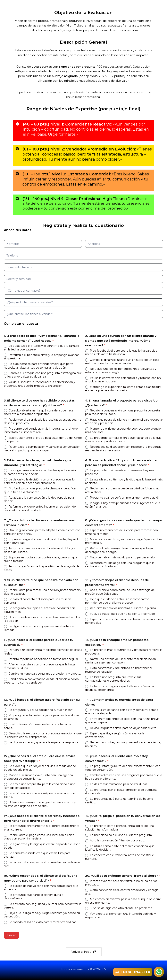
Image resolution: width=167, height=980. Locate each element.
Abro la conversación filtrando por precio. (115, 840)
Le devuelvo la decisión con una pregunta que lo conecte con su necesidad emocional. (39, 481)
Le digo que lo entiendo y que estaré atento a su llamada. (40, 628)
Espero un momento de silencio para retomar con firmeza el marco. (121, 532)
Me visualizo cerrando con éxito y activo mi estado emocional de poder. (122, 712)
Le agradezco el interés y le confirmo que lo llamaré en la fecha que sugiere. (42, 348)
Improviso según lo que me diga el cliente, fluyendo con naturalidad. (42, 541)
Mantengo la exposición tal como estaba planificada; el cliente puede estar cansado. (123, 389)
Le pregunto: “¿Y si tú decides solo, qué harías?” (39, 710)
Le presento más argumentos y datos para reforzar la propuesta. (124, 652)
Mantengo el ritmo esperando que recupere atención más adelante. (124, 430)
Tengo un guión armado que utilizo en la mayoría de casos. (42, 568)
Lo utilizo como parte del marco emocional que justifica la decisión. (120, 848)
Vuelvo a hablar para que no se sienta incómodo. (120, 614)
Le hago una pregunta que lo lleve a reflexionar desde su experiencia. (120, 688)
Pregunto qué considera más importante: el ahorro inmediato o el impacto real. (41, 430)
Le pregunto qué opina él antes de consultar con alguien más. (39, 610)
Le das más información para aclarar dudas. (117, 784)
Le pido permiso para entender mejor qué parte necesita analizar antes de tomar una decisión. (39, 366)
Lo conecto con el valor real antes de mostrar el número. (120, 857)
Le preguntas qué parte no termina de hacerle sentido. (119, 800)
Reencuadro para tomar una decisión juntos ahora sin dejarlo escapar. (42, 592)
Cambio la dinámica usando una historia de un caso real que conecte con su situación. (122, 362)
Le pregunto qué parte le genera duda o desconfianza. (34, 897)
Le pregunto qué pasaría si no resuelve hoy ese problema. (120, 472)
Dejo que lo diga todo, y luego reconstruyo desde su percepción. (42, 915)
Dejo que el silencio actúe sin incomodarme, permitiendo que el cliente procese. (118, 601)
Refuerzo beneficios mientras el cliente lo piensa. (121, 608)
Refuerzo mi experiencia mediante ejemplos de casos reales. (43, 652)
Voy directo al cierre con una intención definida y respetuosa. (121, 915)
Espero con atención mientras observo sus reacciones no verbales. (124, 621)
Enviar (11, 935)
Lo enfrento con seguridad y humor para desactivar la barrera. (43, 906)
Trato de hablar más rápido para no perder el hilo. (120, 557)
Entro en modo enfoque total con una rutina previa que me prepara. (122, 721)
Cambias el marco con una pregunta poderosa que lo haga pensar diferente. (124, 777)
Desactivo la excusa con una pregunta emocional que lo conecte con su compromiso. (43, 735)
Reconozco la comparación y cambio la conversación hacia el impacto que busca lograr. (42, 448)
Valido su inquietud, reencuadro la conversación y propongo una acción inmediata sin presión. (40, 384)
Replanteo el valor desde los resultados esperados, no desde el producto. (43, 421)
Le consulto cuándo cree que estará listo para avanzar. (37, 855)
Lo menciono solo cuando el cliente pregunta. (119, 835)
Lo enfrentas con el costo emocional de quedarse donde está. (121, 792)
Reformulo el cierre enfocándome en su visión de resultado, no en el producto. (40, 508)
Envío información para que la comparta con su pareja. (38, 726)
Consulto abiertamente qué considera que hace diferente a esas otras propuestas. (39, 412)
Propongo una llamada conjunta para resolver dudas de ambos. (42, 717)
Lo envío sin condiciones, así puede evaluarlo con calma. (39, 795)
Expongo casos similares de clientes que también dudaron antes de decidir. (40, 472)
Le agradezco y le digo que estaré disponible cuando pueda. (42, 846)
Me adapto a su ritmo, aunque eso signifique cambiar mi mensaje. (124, 541)
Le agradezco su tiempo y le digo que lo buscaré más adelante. (124, 481)
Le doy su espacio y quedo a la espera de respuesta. (42, 742)
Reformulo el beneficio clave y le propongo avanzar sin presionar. (41, 357)
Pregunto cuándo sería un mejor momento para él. (122, 498)
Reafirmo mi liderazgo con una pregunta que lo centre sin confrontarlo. (120, 565)
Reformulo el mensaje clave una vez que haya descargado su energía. (119, 550)
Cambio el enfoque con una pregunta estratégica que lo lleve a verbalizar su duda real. (43, 375)
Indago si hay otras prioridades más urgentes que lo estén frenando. (123, 505)
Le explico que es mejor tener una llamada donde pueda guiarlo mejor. (40, 768)
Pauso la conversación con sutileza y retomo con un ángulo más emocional (123, 380)
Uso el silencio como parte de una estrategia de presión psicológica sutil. (120, 592)
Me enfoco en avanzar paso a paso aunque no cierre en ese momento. (123, 901)
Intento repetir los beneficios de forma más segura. (41, 659)
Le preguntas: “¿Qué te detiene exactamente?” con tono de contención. (123, 768)
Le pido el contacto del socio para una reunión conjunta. (38, 601)
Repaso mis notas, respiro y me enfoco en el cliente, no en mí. (123, 744)
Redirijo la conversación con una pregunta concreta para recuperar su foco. (122, 412)
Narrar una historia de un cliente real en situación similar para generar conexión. (121, 661)
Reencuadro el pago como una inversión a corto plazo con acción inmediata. (39, 837)
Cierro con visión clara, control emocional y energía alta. (122, 892)
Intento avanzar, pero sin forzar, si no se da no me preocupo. (121, 883)
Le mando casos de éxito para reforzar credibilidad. (41, 922)
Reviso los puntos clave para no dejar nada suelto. (121, 728)
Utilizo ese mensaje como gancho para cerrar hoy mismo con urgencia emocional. (40, 804)
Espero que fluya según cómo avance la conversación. (115, 735)
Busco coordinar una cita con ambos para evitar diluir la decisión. (42, 619)
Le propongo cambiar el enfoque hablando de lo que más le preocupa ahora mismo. (123, 440)
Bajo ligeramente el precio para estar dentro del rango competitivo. (43, 440)
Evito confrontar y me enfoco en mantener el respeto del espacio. (119, 670)
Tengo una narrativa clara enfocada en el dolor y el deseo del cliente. (40, 550)
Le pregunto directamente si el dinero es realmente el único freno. (42, 828)
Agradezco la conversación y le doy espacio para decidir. (39, 499)
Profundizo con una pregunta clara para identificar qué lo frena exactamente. (40, 490)
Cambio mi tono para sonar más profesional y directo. (42, 674)
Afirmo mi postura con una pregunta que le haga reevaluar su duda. (40, 666)
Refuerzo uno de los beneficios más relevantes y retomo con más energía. (121, 371)
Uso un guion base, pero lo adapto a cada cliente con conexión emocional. (42, 532)
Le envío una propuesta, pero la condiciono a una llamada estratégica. (40, 786)
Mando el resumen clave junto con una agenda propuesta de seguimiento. (38, 777)
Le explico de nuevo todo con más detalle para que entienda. (41, 888)
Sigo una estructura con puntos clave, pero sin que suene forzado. (41, 559)
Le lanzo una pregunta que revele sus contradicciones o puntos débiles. (113, 679)
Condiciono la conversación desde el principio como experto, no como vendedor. (41, 681)
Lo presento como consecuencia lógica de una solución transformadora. (119, 828)
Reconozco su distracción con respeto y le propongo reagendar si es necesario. (123, 448)
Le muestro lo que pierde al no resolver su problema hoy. (42, 864)
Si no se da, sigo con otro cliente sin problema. (119, 908)
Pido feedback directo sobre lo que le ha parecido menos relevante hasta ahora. (121, 352)
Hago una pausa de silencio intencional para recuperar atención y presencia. (124, 421)
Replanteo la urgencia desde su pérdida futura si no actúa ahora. (122, 490)
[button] (84, 952)
